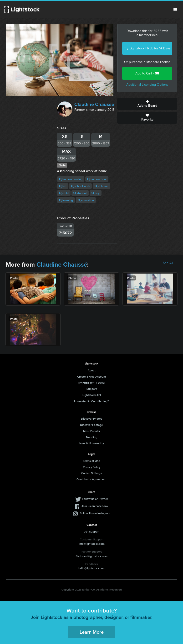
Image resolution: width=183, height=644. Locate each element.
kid (63, 186)
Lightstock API (92, 395)
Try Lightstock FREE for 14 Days (147, 48)
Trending (91, 437)
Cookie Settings (91, 473)
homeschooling (71, 179)
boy (96, 193)
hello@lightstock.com (92, 568)
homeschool (97, 179)
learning (66, 200)
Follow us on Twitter (95, 499)
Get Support (91, 531)
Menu (175, 10)
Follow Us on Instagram (95, 513)
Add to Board (147, 104)
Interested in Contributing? (91, 401)
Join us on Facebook (95, 506)
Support (92, 389)
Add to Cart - (147, 73)
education (86, 200)
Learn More (92, 632)
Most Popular (92, 431)
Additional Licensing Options (147, 85)
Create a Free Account (92, 377)
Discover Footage (91, 425)
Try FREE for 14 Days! (91, 383)
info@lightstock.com (92, 544)
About (92, 370)
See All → (170, 263)
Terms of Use (91, 461)
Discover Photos (92, 419)
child (64, 193)
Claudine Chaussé (94, 104)
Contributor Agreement (91, 479)
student (80, 193)
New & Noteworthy (92, 443)
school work (80, 186)
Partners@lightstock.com (92, 556)
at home (102, 186)
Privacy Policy (92, 467)
